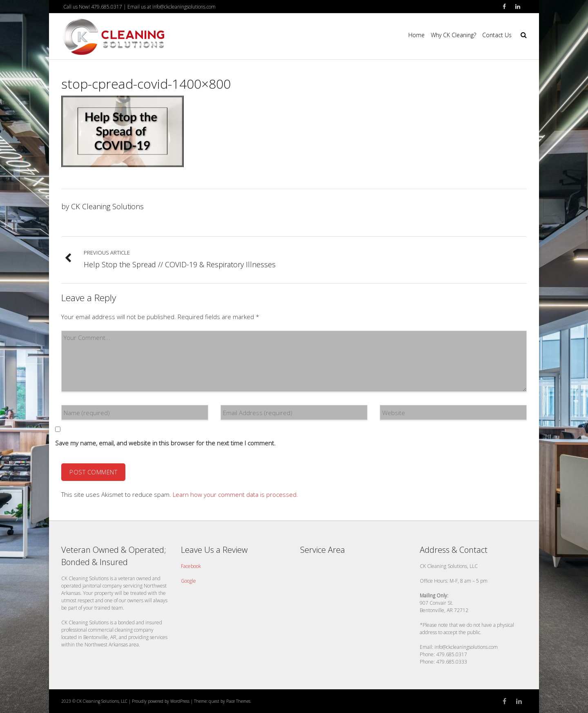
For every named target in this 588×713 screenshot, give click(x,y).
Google (188, 581)
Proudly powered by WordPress (161, 701)
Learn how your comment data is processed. (235, 494)
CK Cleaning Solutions (107, 206)
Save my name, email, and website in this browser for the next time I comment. (165, 443)
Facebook (191, 566)
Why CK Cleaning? (453, 35)
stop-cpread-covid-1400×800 (146, 84)
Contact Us (497, 35)
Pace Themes (238, 701)
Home (416, 35)
